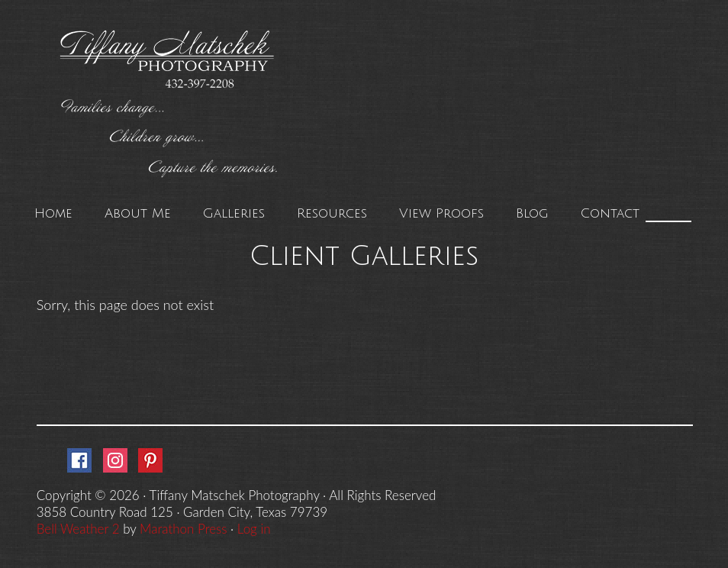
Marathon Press (183, 529)
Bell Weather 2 (78, 529)
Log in (254, 529)
